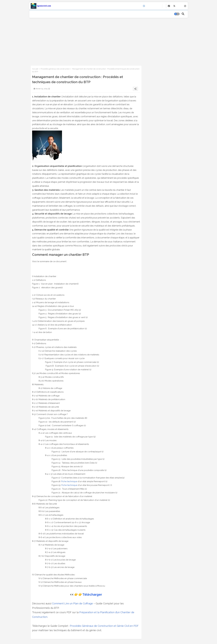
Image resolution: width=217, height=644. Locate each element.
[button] (177, 14)
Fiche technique (69, 481)
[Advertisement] (109, 41)
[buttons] (169, 6)
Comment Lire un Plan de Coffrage (72, 603)
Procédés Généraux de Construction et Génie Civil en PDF (104, 626)
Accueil (35, 69)
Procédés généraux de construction (55, 69)
